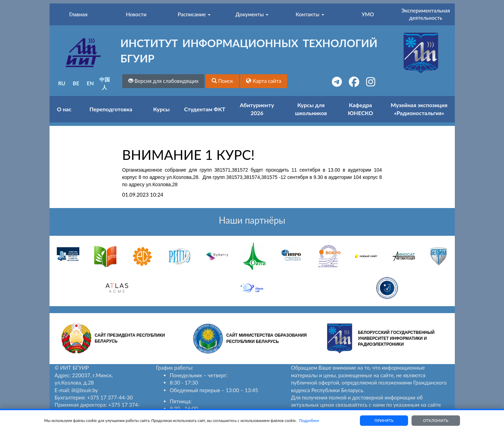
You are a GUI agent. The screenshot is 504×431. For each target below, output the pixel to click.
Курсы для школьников (311, 109)
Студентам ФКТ (205, 109)
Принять (384, 420)
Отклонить (436, 420)
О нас (64, 109)
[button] (222, 81)
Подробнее (309, 420)
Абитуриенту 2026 (257, 109)
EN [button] (90, 83)
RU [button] (62, 83)
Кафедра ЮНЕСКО (360, 109)
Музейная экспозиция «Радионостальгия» (419, 109)
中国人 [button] (105, 83)
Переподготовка (111, 109)
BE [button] (76, 83)
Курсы (161, 109)
